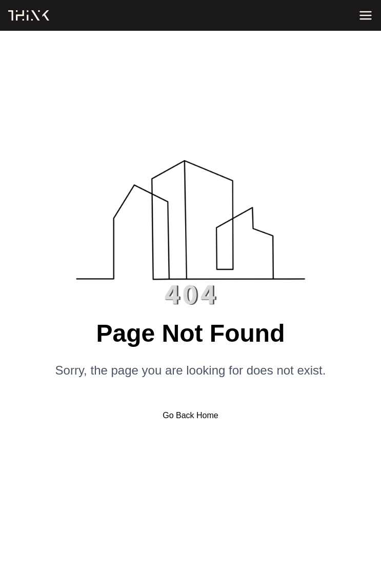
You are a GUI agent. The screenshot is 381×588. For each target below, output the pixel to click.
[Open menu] (366, 15)
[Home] (29, 15)
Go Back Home (190, 415)
